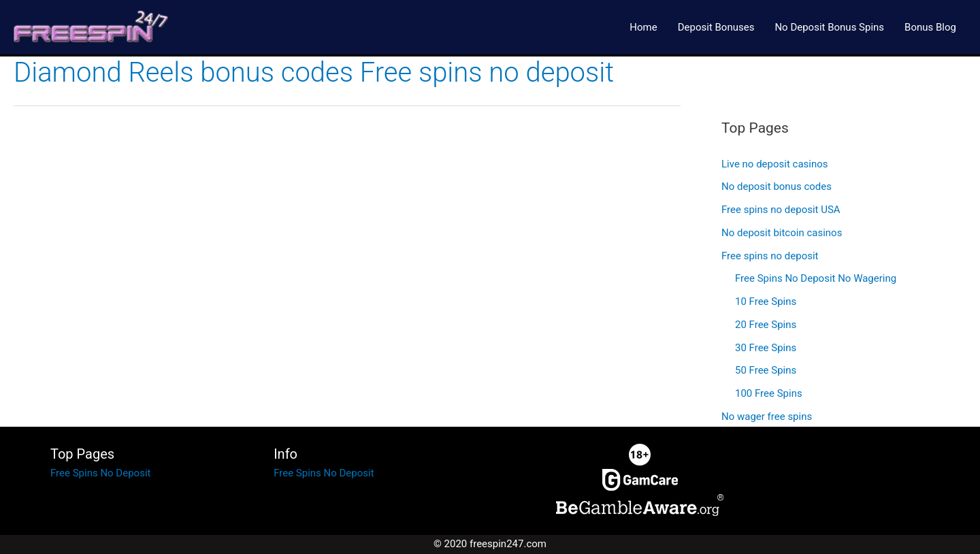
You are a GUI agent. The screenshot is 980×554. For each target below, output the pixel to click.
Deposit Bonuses (716, 27)
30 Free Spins (766, 348)
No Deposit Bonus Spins (829, 27)
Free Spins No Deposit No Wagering (816, 278)
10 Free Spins (766, 302)
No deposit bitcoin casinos (782, 233)
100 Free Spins (769, 393)
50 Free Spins (766, 370)
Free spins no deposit (770, 256)
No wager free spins (767, 417)
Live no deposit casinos (775, 164)
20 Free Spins (766, 325)
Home (643, 27)
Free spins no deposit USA (781, 210)
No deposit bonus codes (777, 186)
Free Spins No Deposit (100, 473)
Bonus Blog (930, 27)
